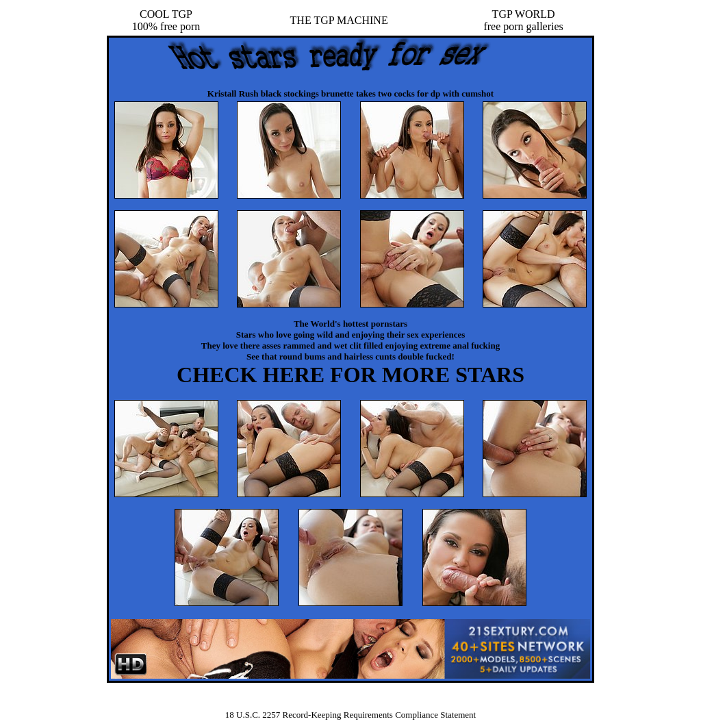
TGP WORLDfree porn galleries (523, 20)
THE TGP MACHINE (339, 20)
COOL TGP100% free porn (166, 20)
